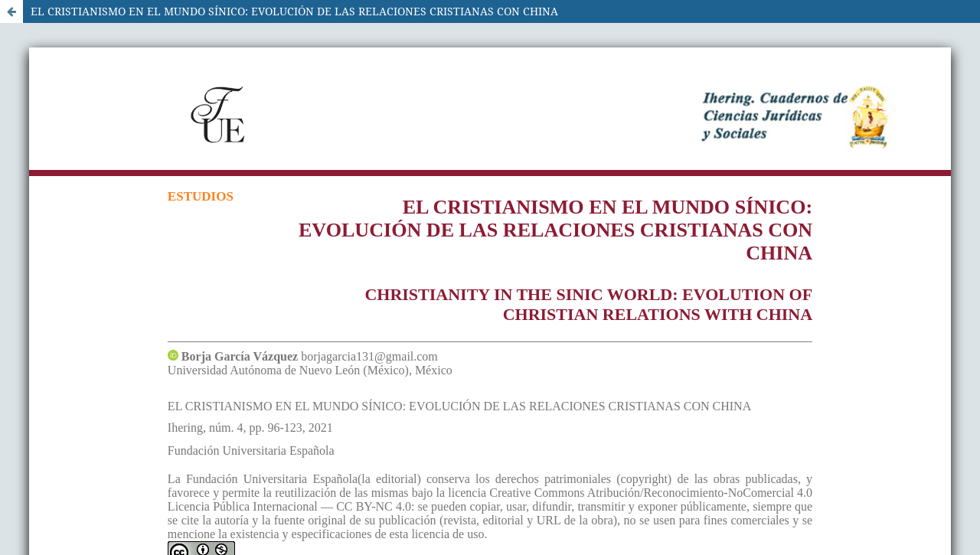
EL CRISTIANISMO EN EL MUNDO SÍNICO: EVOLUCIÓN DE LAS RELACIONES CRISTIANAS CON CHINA (294, 11)
